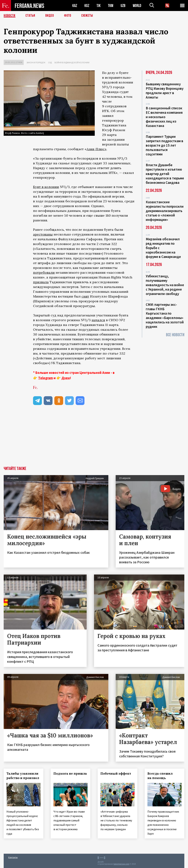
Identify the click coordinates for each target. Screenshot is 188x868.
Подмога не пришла (70, 774)
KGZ (87, 6)
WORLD (137, 6)
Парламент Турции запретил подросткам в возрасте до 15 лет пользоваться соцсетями (164, 145)
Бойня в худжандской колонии (72, 62)
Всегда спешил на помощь (160, 776)
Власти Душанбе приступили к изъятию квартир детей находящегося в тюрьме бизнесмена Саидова (165, 174)
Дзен (66, 378)
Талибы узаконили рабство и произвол (23, 776)
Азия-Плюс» (96, 149)
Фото (68, 16)
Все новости (175, 335)
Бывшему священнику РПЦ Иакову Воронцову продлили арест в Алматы (165, 91)
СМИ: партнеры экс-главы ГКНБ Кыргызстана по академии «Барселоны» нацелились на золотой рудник (165, 316)
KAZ (75, 6)
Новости (10, 16)
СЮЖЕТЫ (87, 16)
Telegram (46, 378)
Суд (50, 62)
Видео (50, 16)
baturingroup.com (121, 864)
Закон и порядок (36, 62)
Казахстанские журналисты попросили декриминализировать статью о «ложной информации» (165, 211)
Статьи (30, 16)
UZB (123, 6)
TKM (111, 6)
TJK (99, 6)
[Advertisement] (94, 439)
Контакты (13, 857)
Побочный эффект (116, 774)
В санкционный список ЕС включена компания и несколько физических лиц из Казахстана (164, 117)
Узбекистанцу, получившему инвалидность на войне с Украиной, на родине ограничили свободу (165, 285)
